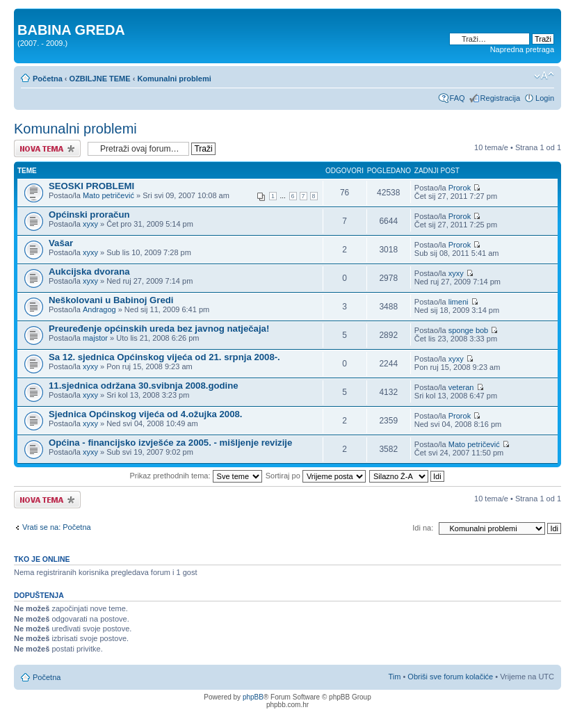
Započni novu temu (47, 148)
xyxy (90, 224)
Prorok (460, 188)
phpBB (253, 697)
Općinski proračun (89, 215)
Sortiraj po (316, 476)
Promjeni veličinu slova (544, 76)
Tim (394, 677)
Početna (48, 79)
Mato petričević (108, 195)
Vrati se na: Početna (57, 527)
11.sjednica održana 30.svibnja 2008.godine (144, 386)
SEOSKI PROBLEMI (91, 186)
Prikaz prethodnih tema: (195, 476)
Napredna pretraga (522, 49)
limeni (459, 302)
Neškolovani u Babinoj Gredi (111, 300)
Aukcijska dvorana (89, 272)
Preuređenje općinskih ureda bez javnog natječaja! (159, 329)
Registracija (500, 98)
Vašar (61, 243)
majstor (95, 338)
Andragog (99, 309)
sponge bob (469, 330)
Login (545, 98)
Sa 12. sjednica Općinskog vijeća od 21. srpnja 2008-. (164, 357)
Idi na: (423, 528)
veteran (461, 387)
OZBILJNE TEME (100, 79)
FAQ (457, 98)
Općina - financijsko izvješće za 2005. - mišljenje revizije (170, 443)
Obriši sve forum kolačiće (450, 677)
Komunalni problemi (174, 79)
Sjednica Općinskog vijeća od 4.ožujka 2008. (146, 414)
